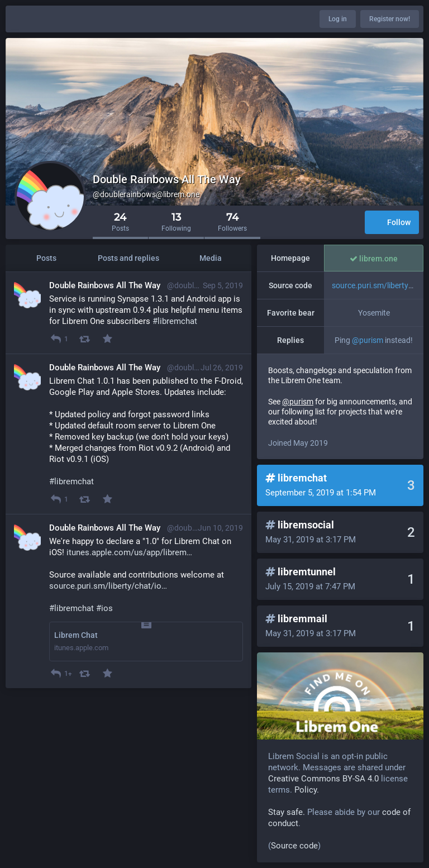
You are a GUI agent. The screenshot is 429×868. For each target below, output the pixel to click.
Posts (46, 258)
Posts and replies (128, 258)
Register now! (390, 19)
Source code (294, 846)
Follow (392, 223)
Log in (338, 19)
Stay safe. (287, 812)
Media (211, 258)
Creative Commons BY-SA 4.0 (323, 779)
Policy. (307, 790)
